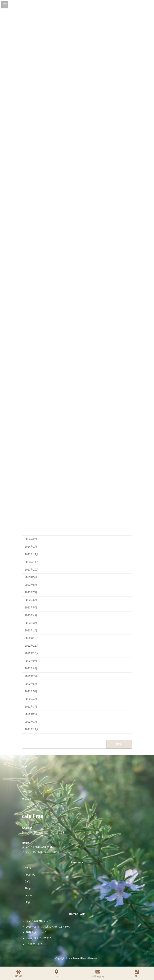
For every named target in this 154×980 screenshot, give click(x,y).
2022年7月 (31, 676)
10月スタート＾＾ (36, 932)
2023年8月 (31, 585)
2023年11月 (32, 562)
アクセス (57, 973)
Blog (25, 791)
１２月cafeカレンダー (39, 921)
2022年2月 (31, 714)
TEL (137, 973)
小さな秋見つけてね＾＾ (40, 938)
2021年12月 (32, 730)
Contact (26, 799)
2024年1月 (31, 547)
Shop (25, 775)
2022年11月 (32, 646)
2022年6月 (31, 684)
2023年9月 (31, 577)
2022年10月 (32, 654)
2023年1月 (31, 631)
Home (28, 868)
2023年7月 (31, 593)
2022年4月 (31, 699)
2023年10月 (32, 570)
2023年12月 (32, 554)
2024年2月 (31, 539)
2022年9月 (31, 661)
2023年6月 (31, 600)
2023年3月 (31, 623)
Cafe (25, 767)
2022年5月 (31, 691)
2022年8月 (31, 669)
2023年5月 (31, 608)
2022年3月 (31, 707)
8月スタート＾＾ (36, 944)
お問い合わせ (98, 973)
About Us (27, 759)
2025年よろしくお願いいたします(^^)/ (48, 926)
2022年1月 (31, 722)
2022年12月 (32, 638)
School (26, 783)
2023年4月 (31, 615)
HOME (19, 973)
